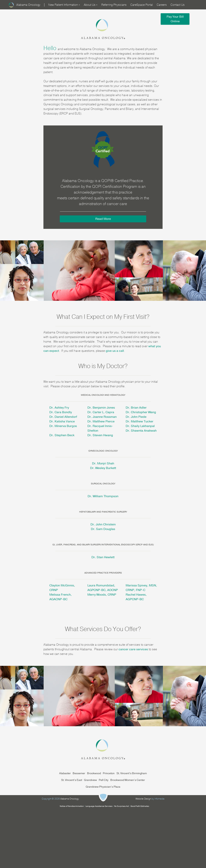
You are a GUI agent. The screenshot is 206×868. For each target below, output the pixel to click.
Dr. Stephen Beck (62, 435)
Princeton (109, 773)
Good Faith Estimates (140, 806)
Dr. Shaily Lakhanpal (140, 426)
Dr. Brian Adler (136, 408)
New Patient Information (64, 5)
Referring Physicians (114, 5)
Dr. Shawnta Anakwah (141, 431)
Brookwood (94, 773)
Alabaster (65, 773)
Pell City (104, 780)
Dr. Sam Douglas (103, 529)
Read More (103, 219)
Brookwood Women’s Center (128, 780)
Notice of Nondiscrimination (72, 806)
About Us (91, 5)
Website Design (143, 799)
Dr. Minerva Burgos (63, 426)
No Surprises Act (121, 806)
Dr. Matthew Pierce (101, 421)
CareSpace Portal (142, 5)
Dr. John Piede (136, 417)
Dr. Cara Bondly (61, 412)
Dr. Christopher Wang (141, 412)
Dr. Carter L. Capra (101, 412)
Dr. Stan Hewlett (103, 557)
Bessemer (79, 773)
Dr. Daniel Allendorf (63, 417)
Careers (162, 5)
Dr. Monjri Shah (103, 463)
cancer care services (133, 649)
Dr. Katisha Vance (62, 421)
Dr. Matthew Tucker (140, 421)
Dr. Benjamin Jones (101, 408)
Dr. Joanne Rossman (102, 417)
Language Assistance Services (99, 806)
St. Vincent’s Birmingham (132, 773)
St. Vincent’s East (72, 780)
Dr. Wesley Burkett (103, 468)
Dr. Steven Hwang (100, 435)
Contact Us (177, 5)
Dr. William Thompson (103, 496)
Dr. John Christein (103, 524)
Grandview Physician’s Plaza (103, 787)
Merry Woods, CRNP (102, 595)
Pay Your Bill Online (175, 19)
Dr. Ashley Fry (59, 408)
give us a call (115, 351)
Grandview (90, 780)
